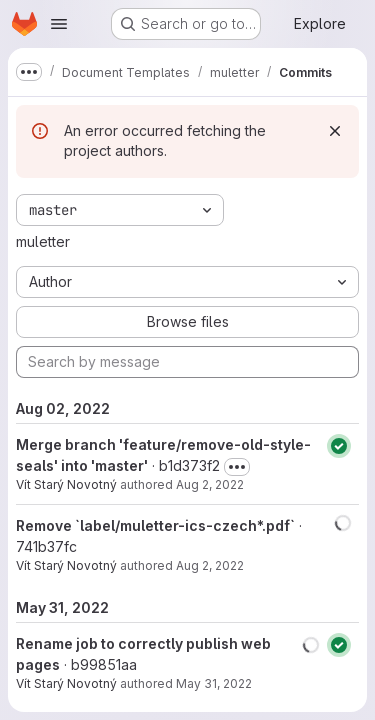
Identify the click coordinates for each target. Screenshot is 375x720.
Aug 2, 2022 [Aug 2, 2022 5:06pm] (210, 565)
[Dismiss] (335, 131)
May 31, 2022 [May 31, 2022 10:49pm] (214, 683)
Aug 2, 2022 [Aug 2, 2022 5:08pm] (210, 484)
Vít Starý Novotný (66, 484)
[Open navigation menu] (59, 24)
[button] (343, 523)
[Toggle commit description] (237, 467)
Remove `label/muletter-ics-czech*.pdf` (155, 525)
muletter (43, 241)
